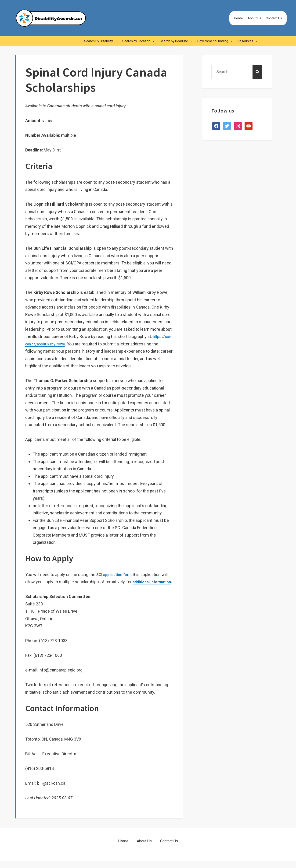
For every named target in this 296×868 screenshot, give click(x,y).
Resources (248, 41)
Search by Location (139, 41)
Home (238, 18)
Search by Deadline (176, 41)
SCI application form (116, 575)
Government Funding (215, 41)
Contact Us (274, 18)
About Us (254, 18)
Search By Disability (101, 41)
